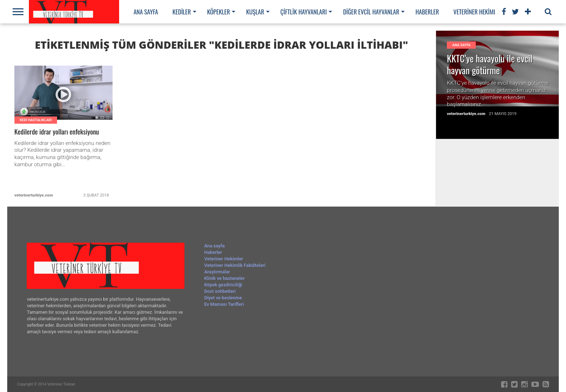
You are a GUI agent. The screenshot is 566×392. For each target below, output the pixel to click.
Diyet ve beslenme (223, 298)
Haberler (427, 12)
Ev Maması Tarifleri (224, 304)
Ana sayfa (146, 12)
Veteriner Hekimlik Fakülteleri (235, 265)
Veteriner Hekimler (478, 12)
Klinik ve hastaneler (225, 278)
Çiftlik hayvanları (304, 12)
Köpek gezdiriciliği (223, 285)
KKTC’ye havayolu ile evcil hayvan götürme (490, 64)
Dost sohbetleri (220, 291)
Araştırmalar (217, 272)
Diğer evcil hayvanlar (371, 12)
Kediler (182, 12)
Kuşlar (255, 12)
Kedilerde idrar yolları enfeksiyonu (57, 132)
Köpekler (219, 12)
